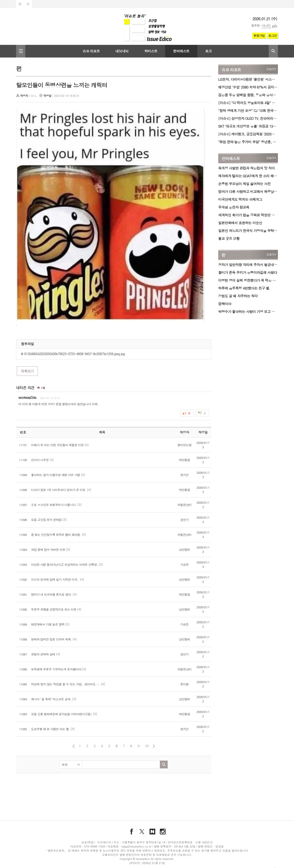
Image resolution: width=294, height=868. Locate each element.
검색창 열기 (273, 51)
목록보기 (27, 371)
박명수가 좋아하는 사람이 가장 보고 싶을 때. (248, 312)
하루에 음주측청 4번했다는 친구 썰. (244, 288)
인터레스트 (231, 158)
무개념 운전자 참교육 (234, 207)
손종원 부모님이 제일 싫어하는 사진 (244, 184)
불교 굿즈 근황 (229, 238)
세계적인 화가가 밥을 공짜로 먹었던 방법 (248, 215)
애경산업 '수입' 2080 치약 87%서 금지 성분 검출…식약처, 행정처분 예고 (248, 87)
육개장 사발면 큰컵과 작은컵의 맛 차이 (246, 168)
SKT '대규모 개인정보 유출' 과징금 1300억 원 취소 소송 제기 (248, 126)
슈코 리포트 (91, 51)
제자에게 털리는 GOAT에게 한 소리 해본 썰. (248, 176)
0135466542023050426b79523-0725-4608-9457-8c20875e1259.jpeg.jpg (73, 354)
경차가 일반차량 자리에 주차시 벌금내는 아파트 (248, 265)
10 (147, 746)
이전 (74, 746)
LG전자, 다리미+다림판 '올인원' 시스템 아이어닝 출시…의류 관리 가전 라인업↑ (248, 79)
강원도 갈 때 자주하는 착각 (238, 296)
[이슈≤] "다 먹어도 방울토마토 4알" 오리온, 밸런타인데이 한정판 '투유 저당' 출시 (248, 103)
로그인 (273, 36)
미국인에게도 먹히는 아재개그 (240, 199)
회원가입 (259, 36)
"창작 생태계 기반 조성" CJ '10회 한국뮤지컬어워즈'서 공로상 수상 (248, 111)
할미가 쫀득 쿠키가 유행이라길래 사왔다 (248, 272)
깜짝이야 (225, 304)
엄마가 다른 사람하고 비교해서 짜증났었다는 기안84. (248, 191)
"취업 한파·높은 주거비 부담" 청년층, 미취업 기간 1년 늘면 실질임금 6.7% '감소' (248, 142)
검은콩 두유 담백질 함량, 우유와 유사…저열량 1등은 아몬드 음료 (248, 95)
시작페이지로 (20, 4)
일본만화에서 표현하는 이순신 (240, 223)
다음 (154, 746)
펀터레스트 (181, 51)
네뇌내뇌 (122, 51)
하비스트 (151, 51)
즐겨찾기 (28, 4)
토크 (208, 51)
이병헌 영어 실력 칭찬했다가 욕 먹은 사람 (248, 280)
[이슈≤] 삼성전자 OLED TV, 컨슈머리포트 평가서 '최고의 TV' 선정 (248, 118)
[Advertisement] (114, 790)
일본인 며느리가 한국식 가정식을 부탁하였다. (248, 231)
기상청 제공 (266, 28)
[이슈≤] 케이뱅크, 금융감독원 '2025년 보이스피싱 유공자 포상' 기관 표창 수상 (248, 134)
